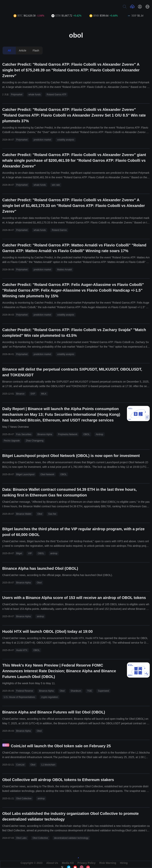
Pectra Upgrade (12, 441)
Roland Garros (59, 230)
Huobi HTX (22, 650)
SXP (33, 394)
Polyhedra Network (68, 434)
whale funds (35, 95)
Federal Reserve (25, 691)
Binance (20, 394)
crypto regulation (50, 697)
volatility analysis (66, 140)
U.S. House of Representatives (19, 697)
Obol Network (47, 474)
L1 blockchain (48, 765)
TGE (89, 691)
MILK (44, 394)
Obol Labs (21, 838)
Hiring (124, 863)
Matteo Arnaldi (64, 270)
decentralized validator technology (71, 838)
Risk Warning (108, 863)
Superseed (103, 691)
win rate (56, 185)
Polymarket (17, 95)
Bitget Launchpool (25, 474)
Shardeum (76, 691)
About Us (52, 863)
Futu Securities (24, 434)
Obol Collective (24, 799)
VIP (30, 553)
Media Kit (68, 863)
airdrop (54, 553)
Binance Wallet (24, 514)
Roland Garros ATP (56, 95)
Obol (40, 514)
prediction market (42, 140)
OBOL (86, 434)
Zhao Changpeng (35, 441)
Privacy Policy (86, 863)
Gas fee (52, 514)
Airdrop (100, 434)
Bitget (19, 553)
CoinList (20, 765)
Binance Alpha (45, 434)
